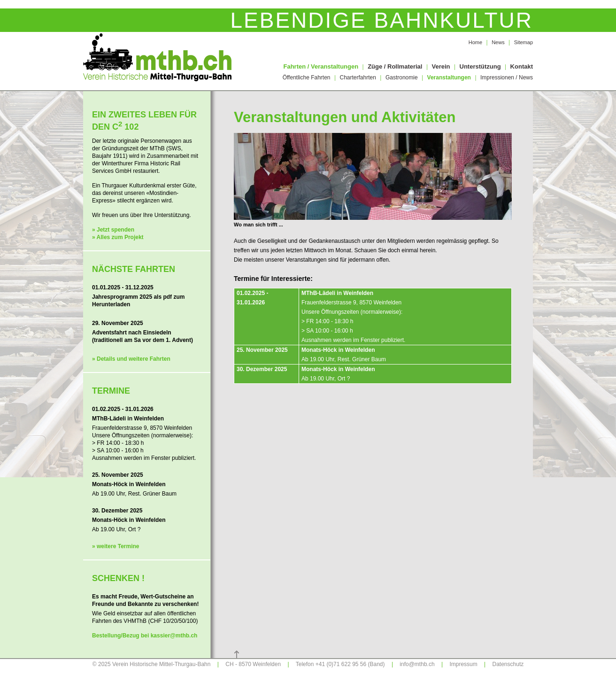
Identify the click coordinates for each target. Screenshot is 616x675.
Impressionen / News (507, 78)
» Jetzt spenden (113, 230)
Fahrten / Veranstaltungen (321, 66)
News (498, 42)
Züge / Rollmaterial (395, 66)
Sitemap (524, 42)
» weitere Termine (116, 546)
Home (475, 42)
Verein (441, 66)
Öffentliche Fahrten (307, 78)
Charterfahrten (358, 78)
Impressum (463, 664)
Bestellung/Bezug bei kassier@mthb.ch (145, 636)
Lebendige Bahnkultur (381, 20)
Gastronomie (402, 78)
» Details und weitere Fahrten (131, 359)
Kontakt (522, 66)
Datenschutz (508, 664)
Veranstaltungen (449, 78)
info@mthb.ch (417, 664)
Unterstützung (480, 66)
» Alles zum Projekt (118, 237)
